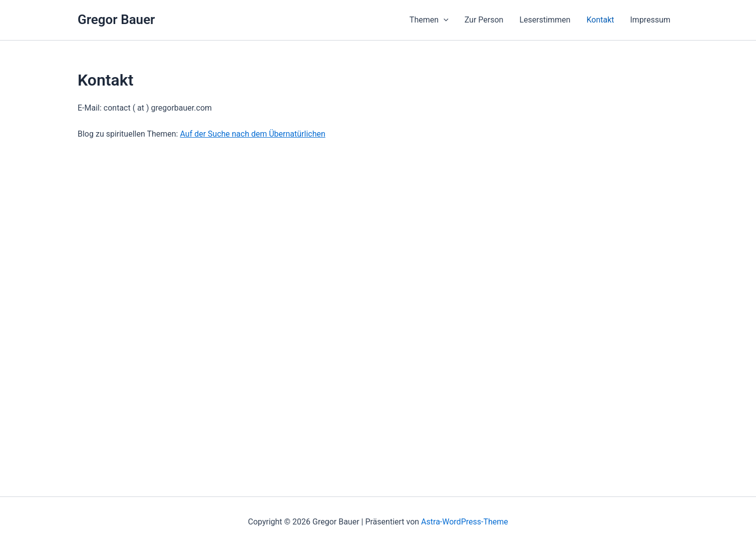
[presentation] (444, 20)
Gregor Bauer (116, 20)
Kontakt (600, 20)
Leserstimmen (545, 20)
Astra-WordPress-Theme (465, 522)
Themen (429, 20)
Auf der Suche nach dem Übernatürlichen (252, 134)
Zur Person (484, 20)
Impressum (651, 20)
